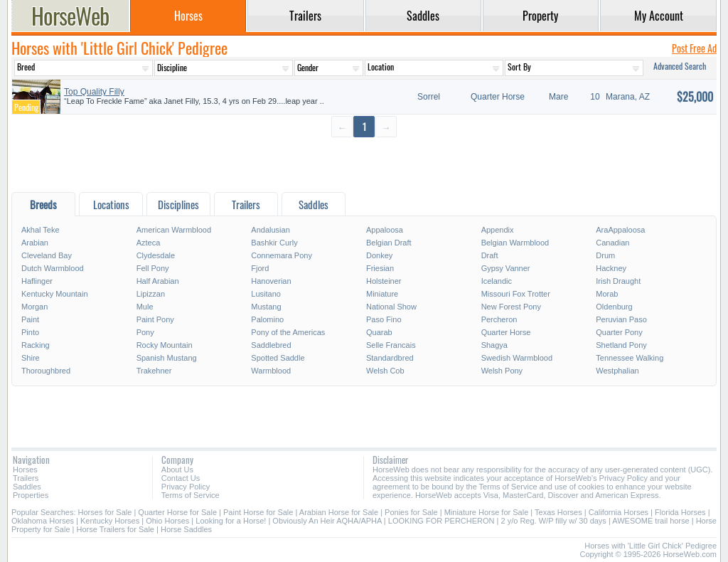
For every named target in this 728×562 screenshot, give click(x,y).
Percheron (499, 319)
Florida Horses (680, 512)
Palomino (267, 319)
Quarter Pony (619, 332)
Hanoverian (271, 281)
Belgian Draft (389, 243)
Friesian (380, 268)
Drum (605, 255)
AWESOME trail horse (651, 521)
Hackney (611, 268)
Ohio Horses (167, 521)
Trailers (26, 478)
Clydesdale (156, 255)
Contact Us (181, 478)
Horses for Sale (105, 512)
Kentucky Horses (110, 521)
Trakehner (154, 371)
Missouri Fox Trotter (516, 294)
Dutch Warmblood (53, 268)
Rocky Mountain (165, 345)
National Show (391, 307)
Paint (30, 319)
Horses (25, 470)
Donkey (379, 255)
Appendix (498, 230)
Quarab (379, 332)
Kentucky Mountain (55, 294)
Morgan (34, 307)
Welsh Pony (502, 371)
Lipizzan (151, 294)
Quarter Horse (506, 332)
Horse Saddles (186, 529)
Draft (490, 255)
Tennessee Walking (630, 358)
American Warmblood (174, 230)
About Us (177, 470)
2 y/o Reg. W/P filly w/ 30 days (554, 521)
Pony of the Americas (288, 332)
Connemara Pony (282, 255)
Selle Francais (391, 345)
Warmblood (271, 371)
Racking (36, 345)
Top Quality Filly (94, 92)
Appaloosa (385, 230)
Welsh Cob (385, 371)
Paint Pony (155, 319)
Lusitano (266, 294)
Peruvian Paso (621, 319)
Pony (145, 332)
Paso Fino (384, 319)
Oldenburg (614, 307)
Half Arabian (158, 281)
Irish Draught (618, 281)
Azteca (149, 243)
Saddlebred (271, 345)
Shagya (494, 345)
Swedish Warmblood (517, 358)
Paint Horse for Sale (258, 512)
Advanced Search (680, 66)
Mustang (266, 307)
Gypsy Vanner (506, 268)
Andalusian (270, 230)
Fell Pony (153, 268)
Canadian (612, 243)
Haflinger (37, 281)
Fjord (260, 268)
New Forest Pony (511, 307)
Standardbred (390, 358)
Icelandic (497, 281)
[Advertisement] (364, 164)
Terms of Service (191, 495)
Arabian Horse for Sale (339, 512)
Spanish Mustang (167, 358)
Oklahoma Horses (43, 521)
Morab (607, 294)
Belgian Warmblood (515, 243)
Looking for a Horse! (231, 521)
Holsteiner (384, 281)
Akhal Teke (41, 230)
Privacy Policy (186, 487)
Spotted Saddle (278, 358)
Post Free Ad (694, 48)
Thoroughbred (46, 371)
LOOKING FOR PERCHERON (441, 521)
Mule (145, 307)
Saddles (27, 487)
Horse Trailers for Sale (116, 529)
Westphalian (617, 371)
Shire (31, 358)
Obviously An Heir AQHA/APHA (327, 521)
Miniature (382, 294)
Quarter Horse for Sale (177, 512)
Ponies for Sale (411, 512)
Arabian (35, 243)
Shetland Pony (621, 345)
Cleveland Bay (47, 255)
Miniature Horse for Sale (487, 512)
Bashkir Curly (274, 243)
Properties (31, 495)
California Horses (619, 512)
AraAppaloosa (620, 230)
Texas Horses (558, 512)
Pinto (30, 332)
